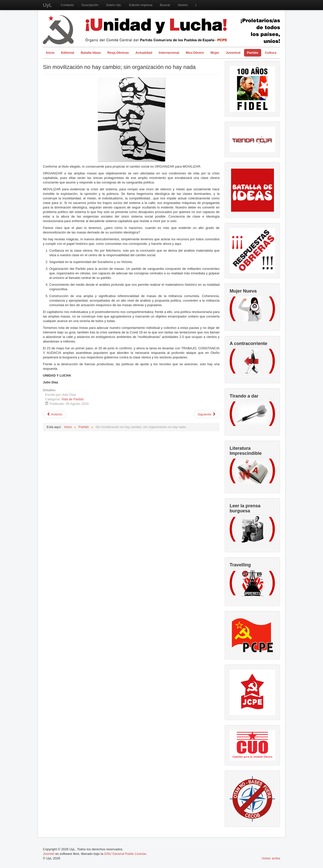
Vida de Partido (73, 399)
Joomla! (49, 854)
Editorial (68, 53)
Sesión (183, 5)
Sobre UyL (114, 5)
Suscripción (90, 5)
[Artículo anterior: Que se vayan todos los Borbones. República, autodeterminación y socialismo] (55, 414)
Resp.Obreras (118, 53)
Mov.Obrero (195, 53)
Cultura (271, 53)
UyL (47, 5)
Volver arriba (271, 858)
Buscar (165, 5)
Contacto (67, 5)
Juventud (233, 53)
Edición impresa (141, 5)
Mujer (215, 53)
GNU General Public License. (126, 854)
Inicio (50, 53)
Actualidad (144, 53)
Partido (253, 53)
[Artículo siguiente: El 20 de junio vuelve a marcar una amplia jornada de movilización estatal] (207, 414)
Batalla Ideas (91, 53)
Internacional (169, 53)
